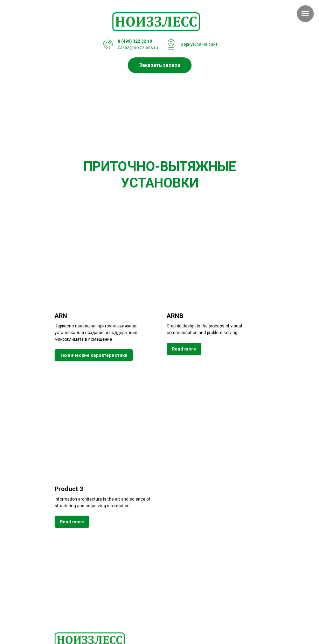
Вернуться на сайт (199, 44)
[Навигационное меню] (305, 14)
